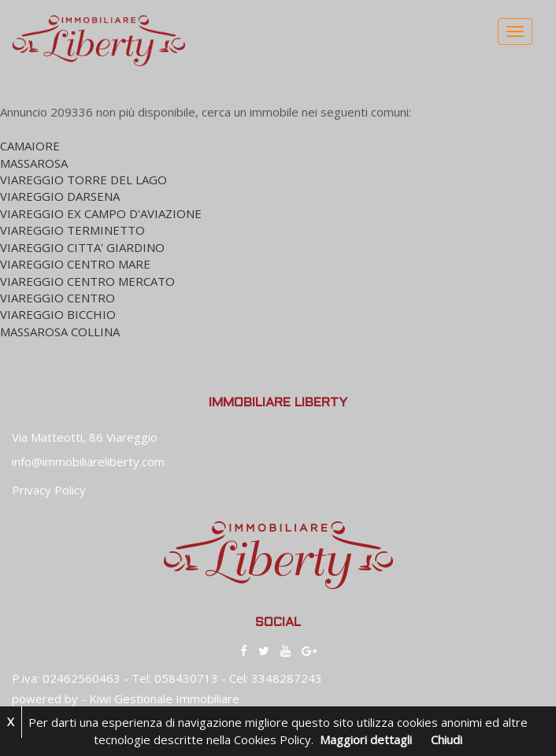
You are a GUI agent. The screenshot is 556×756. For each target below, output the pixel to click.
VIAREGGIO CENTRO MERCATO (87, 281)
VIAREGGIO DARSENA (60, 196)
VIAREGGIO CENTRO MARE (75, 264)
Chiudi (447, 739)
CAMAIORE (30, 146)
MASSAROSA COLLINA (60, 332)
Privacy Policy (49, 490)
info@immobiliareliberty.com (88, 461)
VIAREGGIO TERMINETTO (72, 230)
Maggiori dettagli (366, 739)
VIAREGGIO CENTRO (57, 298)
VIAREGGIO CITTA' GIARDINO (82, 247)
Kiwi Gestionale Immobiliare (164, 699)
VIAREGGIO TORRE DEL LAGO (83, 180)
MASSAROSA (34, 163)
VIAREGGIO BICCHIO (58, 314)
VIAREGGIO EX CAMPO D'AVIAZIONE (101, 213)
